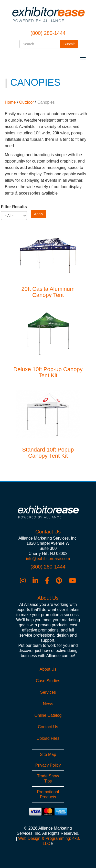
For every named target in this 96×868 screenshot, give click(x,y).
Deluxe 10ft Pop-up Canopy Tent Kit (48, 372)
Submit (71, 44)
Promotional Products (48, 794)
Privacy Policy (48, 765)
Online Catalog (48, 715)
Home (10, 102)
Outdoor (27, 102)
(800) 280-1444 (48, 33)
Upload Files (48, 738)
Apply (39, 214)
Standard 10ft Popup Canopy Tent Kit (48, 453)
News (48, 704)
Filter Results (14, 207)
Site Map (48, 754)
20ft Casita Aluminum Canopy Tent (48, 292)
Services (48, 692)
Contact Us (48, 727)
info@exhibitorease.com (48, 559)
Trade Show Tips (48, 779)
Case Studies (48, 681)
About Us (48, 669)
